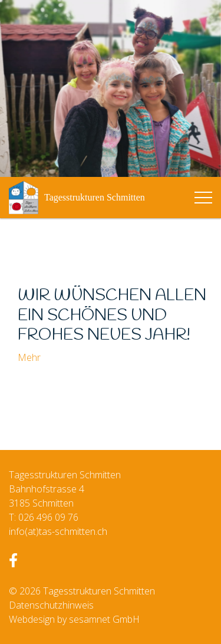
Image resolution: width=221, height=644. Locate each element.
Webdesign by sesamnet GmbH (74, 619)
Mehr (29, 357)
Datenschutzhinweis (51, 605)
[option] (111, 88)
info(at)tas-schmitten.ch (58, 531)
